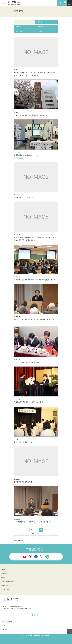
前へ (18, 530)
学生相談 (4, 573)
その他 (40, 31)
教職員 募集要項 (6, 585)
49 (45, 530)
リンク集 (4, 629)
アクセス (37, 615)
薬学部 (40, 22)
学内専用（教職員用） (8, 581)
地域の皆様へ (19, 31)
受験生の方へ (42, 27)
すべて (18, 22)
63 (33, 534)
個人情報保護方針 (7, 622)
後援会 (3, 577)
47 (36, 530)
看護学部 (18, 27)
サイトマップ (5, 625)
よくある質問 (5, 590)
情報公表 (4, 569)
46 (32, 530)
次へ (38, 534)
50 (50, 530)
